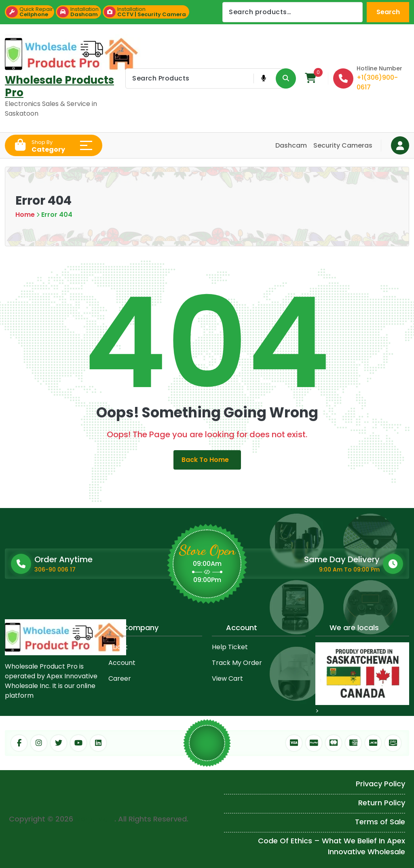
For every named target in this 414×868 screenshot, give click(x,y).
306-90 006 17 (55, 569)
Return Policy (382, 803)
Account (122, 663)
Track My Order (237, 663)
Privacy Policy (380, 784)
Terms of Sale (380, 822)
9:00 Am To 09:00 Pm (349, 569)
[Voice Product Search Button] (263, 78)
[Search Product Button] (286, 78)
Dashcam (291, 145)
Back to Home (207, 460)
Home (25, 215)
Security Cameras (343, 145)
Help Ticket (230, 647)
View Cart (227, 679)
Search (388, 12)
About (118, 647)
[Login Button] (400, 145)
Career (120, 679)
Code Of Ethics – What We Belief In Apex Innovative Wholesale (332, 846)
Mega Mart (95, 819)
